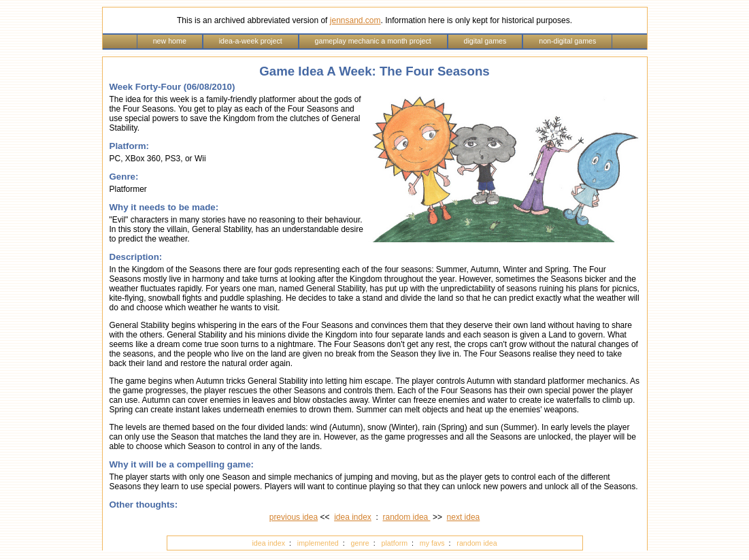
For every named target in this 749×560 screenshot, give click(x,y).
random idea (407, 517)
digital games (485, 41)
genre (360, 543)
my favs (432, 543)
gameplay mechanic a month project (373, 41)
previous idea (294, 517)
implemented (318, 543)
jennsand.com (355, 20)
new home (170, 41)
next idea (464, 517)
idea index (353, 517)
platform (395, 543)
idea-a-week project (251, 41)
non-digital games (567, 41)
